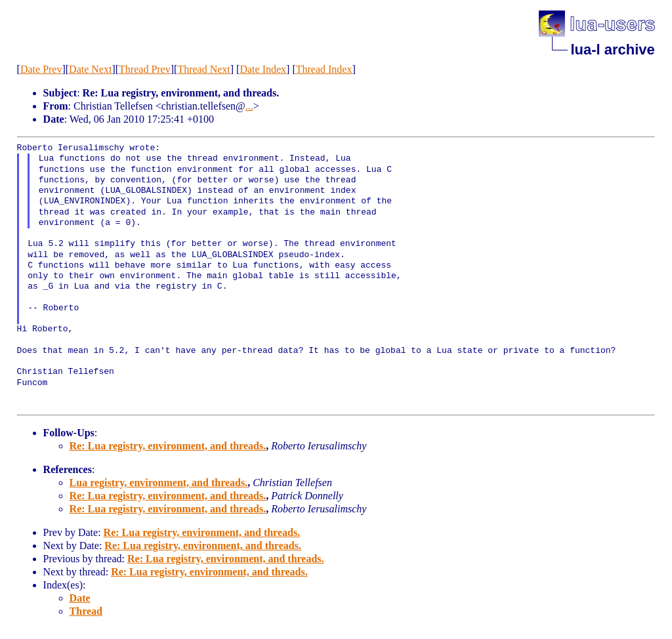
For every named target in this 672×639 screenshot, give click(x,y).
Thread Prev (145, 69)
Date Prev (41, 69)
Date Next (90, 69)
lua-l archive (612, 50)
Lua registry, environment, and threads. (159, 483)
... (249, 106)
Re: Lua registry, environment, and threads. (168, 446)
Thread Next (203, 69)
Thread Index (324, 69)
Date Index (263, 69)
